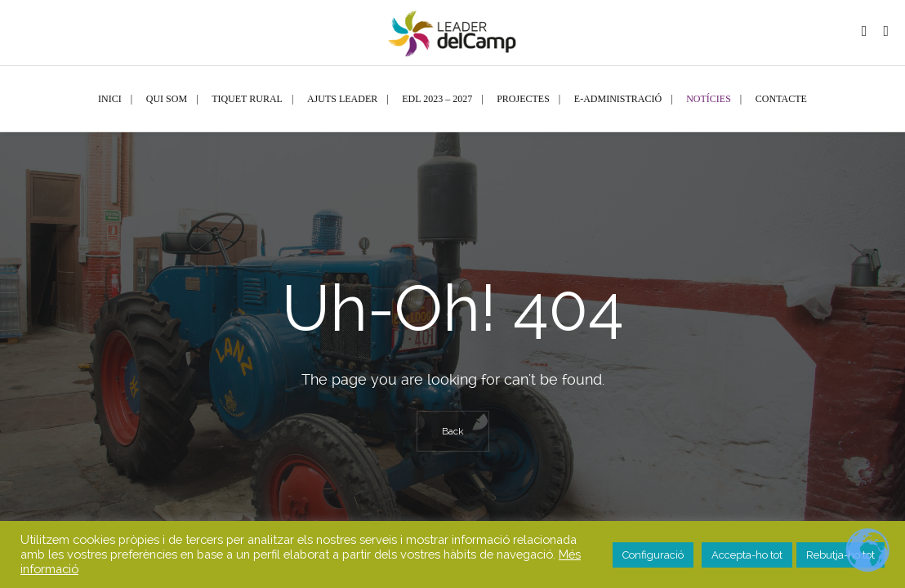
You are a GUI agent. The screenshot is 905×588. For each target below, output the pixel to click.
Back (453, 431)
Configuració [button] (653, 555)
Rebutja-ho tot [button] (840, 555)
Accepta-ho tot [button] (747, 555)
